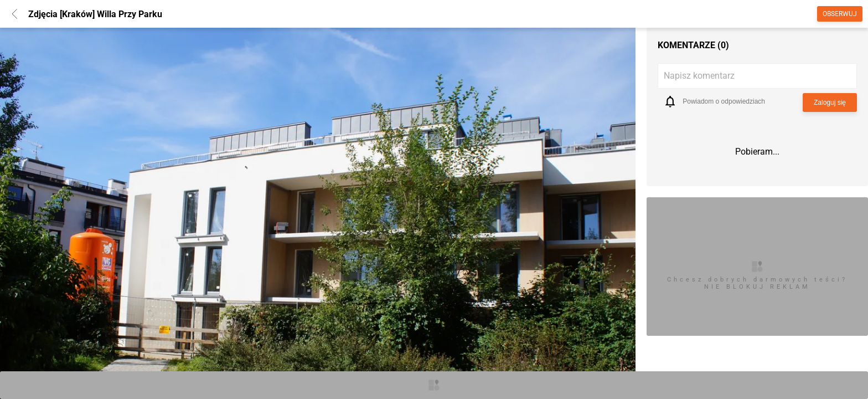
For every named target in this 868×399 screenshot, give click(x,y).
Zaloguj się (830, 103)
